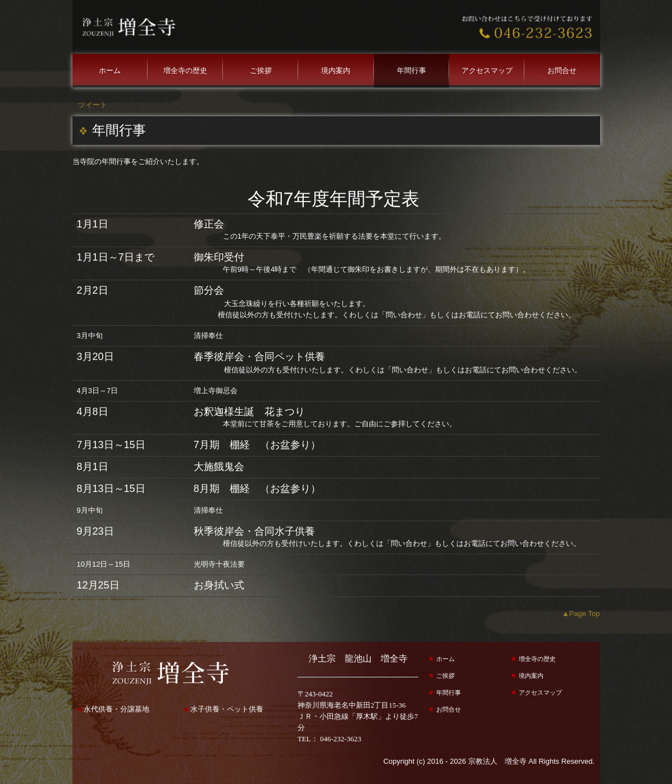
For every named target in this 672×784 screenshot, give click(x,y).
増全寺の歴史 (185, 70)
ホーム (110, 70)
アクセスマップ (487, 70)
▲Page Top (581, 614)
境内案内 (336, 70)
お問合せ (562, 70)
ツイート (93, 105)
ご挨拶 (261, 70)
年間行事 (412, 70)
